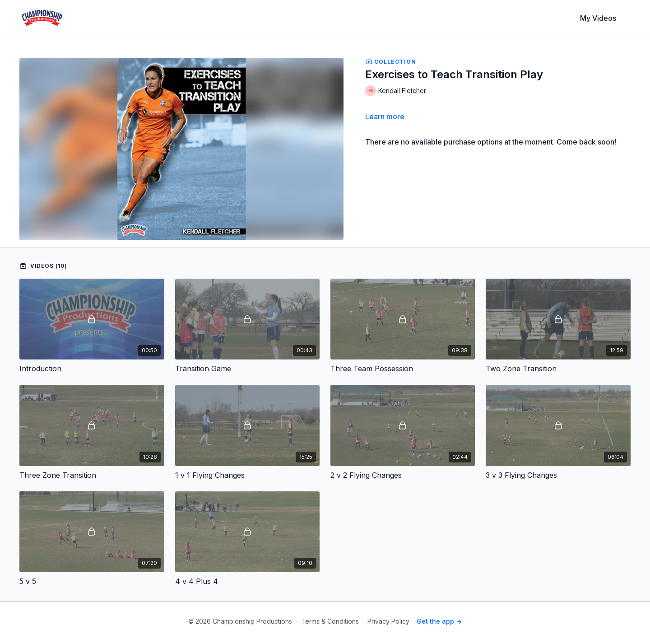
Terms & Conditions (330, 621)
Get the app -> (439, 621)
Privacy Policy (388, 621)
